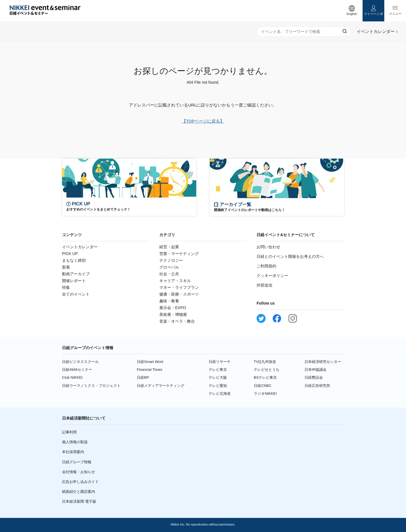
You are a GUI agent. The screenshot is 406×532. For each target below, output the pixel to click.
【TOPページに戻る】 (203, 121)
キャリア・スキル (175, 281)
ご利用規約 (266, 266)
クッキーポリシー (272, 276)
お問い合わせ (268, 247)
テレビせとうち (267, 370)
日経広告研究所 (317, 386)
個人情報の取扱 (75, 442)
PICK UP (70, 254)
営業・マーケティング (179, 254)
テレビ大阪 (218, 377)
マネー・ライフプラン (179, 287)
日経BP (143, 377)
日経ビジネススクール (80, 362)
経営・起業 (169, 247)
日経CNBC (263, 386)
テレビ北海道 (220, 394)
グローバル (169, 267)
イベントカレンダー (80, 247)
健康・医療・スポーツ (179, 294)
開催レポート (74, 281)
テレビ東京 (218, 370)
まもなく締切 (74, 260)
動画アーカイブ (76, 274)
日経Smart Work (150, 362)
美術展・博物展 (173, 314)
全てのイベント (76, 294)
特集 (66, 287)
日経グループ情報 (77, 462)
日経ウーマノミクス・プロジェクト (91, 386)
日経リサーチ (220, 362)
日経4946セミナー (77, 370)
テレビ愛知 (218, 386)
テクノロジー (171, 260)
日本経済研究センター (323, 362)
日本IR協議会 (315, 370)
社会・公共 (169, 274)
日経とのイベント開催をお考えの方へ (290, 256)
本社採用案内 (73, 452)
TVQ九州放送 (265, 362)
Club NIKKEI (72, 377)
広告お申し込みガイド (80, 482)
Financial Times (149, 370)
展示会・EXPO (173, 308)
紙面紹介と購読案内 (79, 492)
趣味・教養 (169, 301)
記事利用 (69, 432)
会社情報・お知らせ (79, 472)
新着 (66, 267)
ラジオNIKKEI (265, 394)
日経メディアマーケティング (161, 386)
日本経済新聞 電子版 (79, 501)
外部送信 (264, 285)
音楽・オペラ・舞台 (177, 321)
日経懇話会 (314, 377)
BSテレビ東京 (265, 377)
